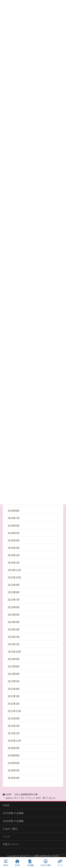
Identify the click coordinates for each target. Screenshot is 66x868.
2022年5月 (14, 681)
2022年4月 (14, 689)
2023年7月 (14, 600)
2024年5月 (14, 533)
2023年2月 (14, 637)
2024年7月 (14, 518)
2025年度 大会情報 (13, 813)
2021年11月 (14, 711)
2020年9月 (14, 748)
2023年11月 (14, 570)
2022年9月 (14, 659)
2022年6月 (14, 674)
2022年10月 (14, 652)
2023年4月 (14, 622)
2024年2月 (14, 555)
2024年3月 (14, 548)
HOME (6, 805)
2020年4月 (14, 778)
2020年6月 (14, 763)
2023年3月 (14, 629)
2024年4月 (14, 540)
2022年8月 (14, 666)
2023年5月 (14, 615)
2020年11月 (14, 741)
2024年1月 (14, 563)
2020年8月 (14, 755)
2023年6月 (14, 607)
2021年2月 (14, 726)
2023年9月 (14, 585)
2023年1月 (14, 644)
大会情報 (30, 863)
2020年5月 (14, 770)
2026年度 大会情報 (13, 821)
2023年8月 (14, 592)
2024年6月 (14, 526)
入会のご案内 (10, 829)
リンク (6, 836)
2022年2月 (14, 704)
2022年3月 (14, 696)
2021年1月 (14, 733)
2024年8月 (14, 511)
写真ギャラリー (11, 844)
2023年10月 (14, 577)
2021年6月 (14, 718)
